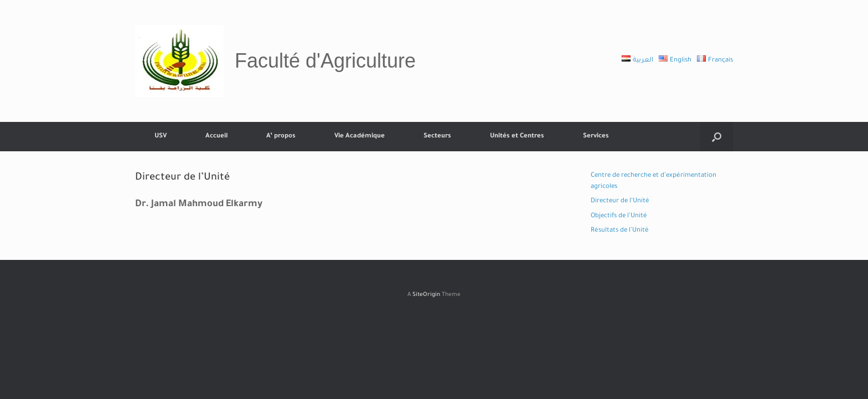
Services (596, 137)
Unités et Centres (517, 137)
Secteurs (437, 137)
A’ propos (281, 137)
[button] (717, 137)
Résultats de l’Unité (620, 231)
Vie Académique (360, 137)
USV (161, 137)
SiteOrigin (426, 295)
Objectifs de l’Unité (619, 216)
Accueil (216, 137)
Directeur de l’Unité (620, 201)
